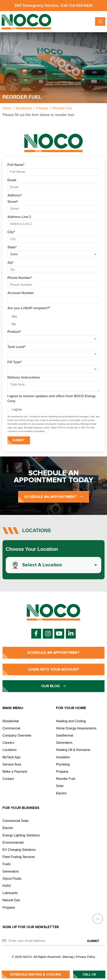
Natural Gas (11, 900)
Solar (60, 786)
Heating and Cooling (71, 721)
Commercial (11, 728)
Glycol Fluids (12, 879)
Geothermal (65, 735)
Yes (12, 316)
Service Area (12, 764)
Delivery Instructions (24, 377)
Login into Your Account (54, 669)
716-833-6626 (81, 5)
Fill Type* (15, 362)
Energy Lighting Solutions (21, 835)
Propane (62, 772)
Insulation (63, 757)
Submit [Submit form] (19, 440)
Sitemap (68, 957)
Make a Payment (15, 772)
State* (12, 247)
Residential (11, 721)
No (12, 324)
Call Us (89, 974)
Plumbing (63, 764)
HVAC (7, 886)
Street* (13, 202)
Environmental (13, 843)
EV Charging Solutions (19, 850)
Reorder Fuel (66, 779)
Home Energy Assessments (76, 728)
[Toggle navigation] (100, 22)
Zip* (10, 263)
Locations (10, 750)
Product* (14, 332)
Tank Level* (16, 347)
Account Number (21, 293)
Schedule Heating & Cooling (36, 974)
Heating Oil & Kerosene (73, 750)
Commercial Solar (16, 821)
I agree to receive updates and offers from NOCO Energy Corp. (52, 399)
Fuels (6, 864)
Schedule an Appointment (54, 497)
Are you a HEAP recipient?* (29, 308)
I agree (15, 409)
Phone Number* (20, 278)
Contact (8, 779)
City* (11, 232)
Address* (15, 195)
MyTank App (11, 757)
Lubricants (10, 893)
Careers (8, 743)
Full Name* (16, 165)
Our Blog (54, 686)
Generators (64, 743)
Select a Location (42, 565)
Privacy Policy (86, 957)
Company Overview (17, 735)
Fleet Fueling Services (19, 857)
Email (12, 180)
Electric (61, 793)
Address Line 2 (19, 217)
